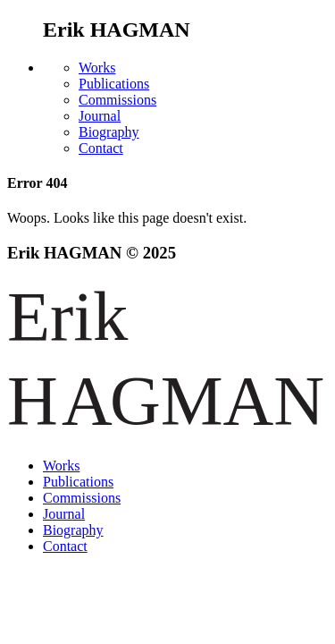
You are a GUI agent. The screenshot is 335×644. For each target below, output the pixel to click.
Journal (100, 116)
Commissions (117, 100)
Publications (114, 84)
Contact (101, 148)
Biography (109, 132)
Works (97, 68)
